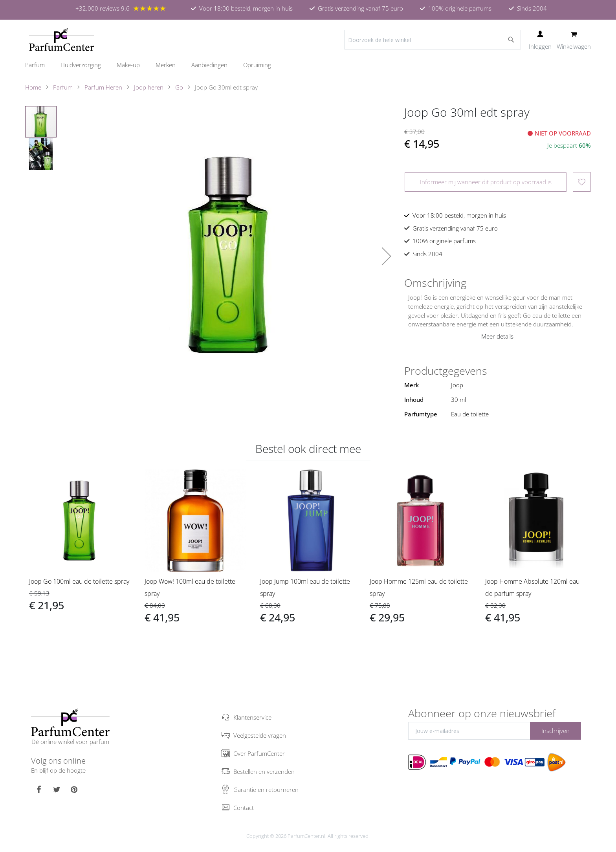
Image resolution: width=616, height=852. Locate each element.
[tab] (498, 283)
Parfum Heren (103, 87)
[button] (387, 256)
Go (179, 87)
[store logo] (61, 40)
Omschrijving (435, 283)
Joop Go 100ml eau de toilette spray (79, 581)
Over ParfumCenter (259, 753)
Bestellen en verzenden (264, 771)
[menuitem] (39, 65)
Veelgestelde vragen (260, 735)
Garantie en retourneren (266, 790)
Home (33, 87)
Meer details (497, 336)
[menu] (308, 65)
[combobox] (433, 40)
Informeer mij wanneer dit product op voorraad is (486, 182)
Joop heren (149, 87)
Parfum (63, 87)
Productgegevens (446, 371)
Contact (244, 808)
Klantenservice (252, 717)
